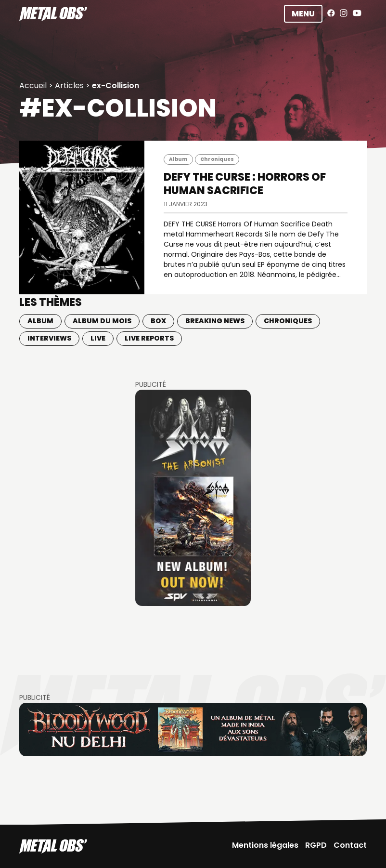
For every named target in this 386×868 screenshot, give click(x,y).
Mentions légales (265, 845)
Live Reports (149, 338)
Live (98, 338)
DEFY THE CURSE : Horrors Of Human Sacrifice (245, 184)
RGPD (316, 845)
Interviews (49, 338)
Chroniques (217, 159)
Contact (350, 845)
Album (178, 159)
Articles (69, 85)
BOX (158, 321)
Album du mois (102, 321)
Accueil (33, 85)
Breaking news (215, 321)
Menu (303, 14)
